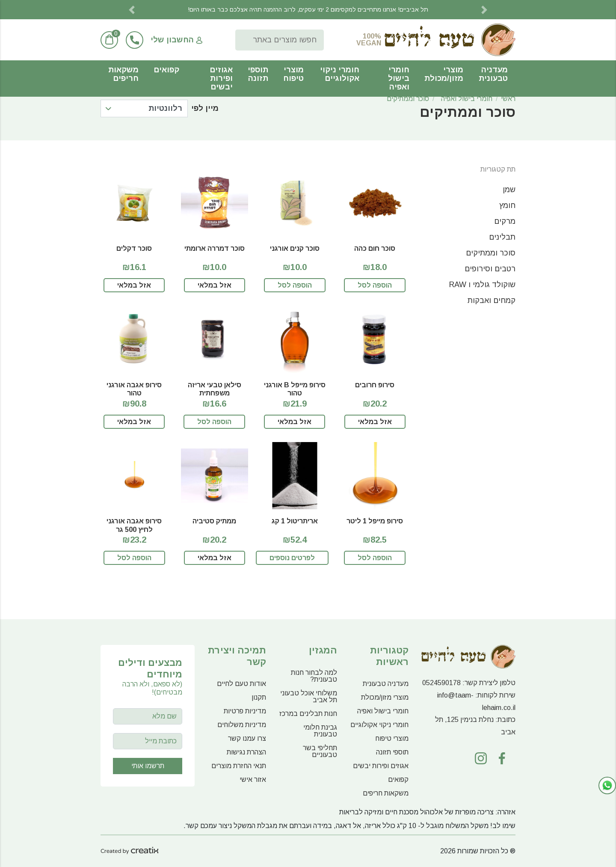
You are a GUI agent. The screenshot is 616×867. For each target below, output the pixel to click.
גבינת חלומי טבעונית (320, 731)
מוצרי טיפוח (293, 74)
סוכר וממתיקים (408, 99)
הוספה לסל (375, 285)
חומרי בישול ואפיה (399, 78)
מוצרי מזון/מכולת (444, 74)
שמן (509, 190)
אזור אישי (253, 779)
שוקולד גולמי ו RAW (482, 285)
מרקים (505, 221)
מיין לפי (205, 108)
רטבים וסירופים (490, 269)
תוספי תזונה (258, 74)
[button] (132, 10)
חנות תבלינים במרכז (308, 714)
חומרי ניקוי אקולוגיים (340, 74)
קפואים (166, 70)
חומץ (507, 205)
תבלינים (502, 237)
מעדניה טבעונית (493, 74)
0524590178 (441, 683)
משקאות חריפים (123, 74)
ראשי (508, 99)
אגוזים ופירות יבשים (221, 78)
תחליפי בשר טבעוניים (320, 751)
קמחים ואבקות (492, 300)
